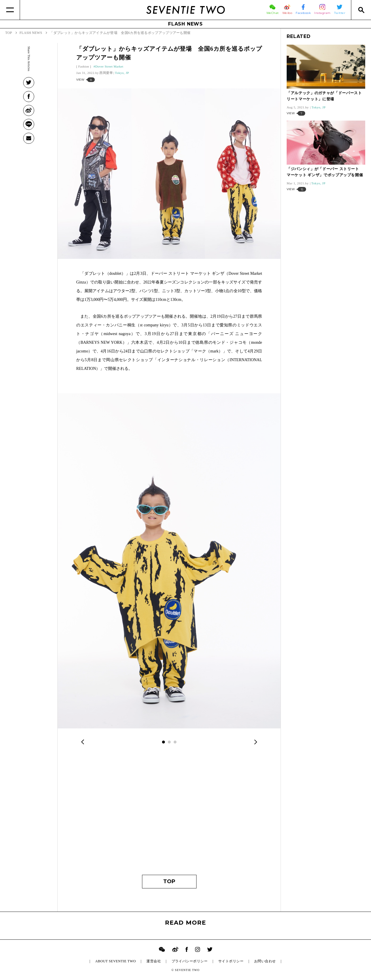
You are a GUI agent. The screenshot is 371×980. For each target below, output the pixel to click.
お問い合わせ (265, 961)
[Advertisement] (169, 814)
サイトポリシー (231, 961)
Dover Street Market (109, 66)
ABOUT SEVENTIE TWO (115, 961)
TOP (169, 881)
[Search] (361, 10)
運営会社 (154, 961)
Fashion (84, 66)
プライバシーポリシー (190, 961)
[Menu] (10, 10)
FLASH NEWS (185, 24)
